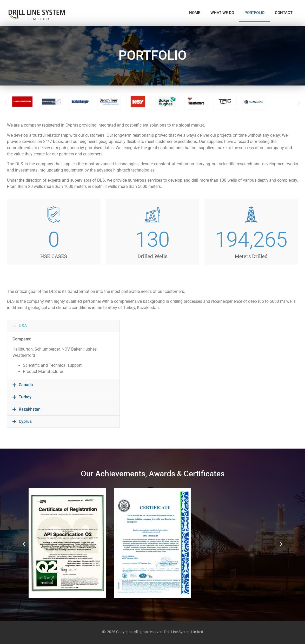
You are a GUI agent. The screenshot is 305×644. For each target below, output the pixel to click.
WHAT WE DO (222, 13)
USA (23, 326)
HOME (195, 13)
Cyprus (25, 421)
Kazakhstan (30, 409)
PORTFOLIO (254, 13)
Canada (26, 385)
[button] (6, 103)
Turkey (25, 397)
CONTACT (284, 13)
